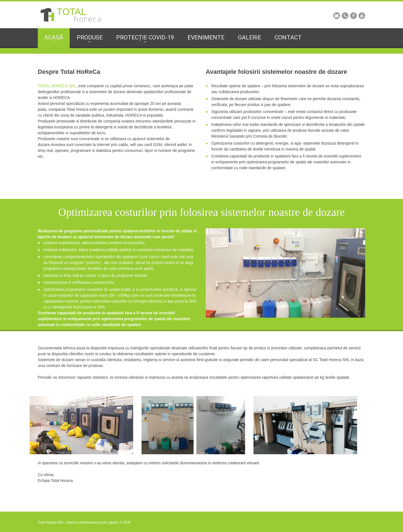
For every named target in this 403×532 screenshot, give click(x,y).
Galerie (249, 37)
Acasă (54, 37)
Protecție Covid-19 (145, 37)
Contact (288, 37)
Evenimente (206, 37)
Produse (90, 37)
